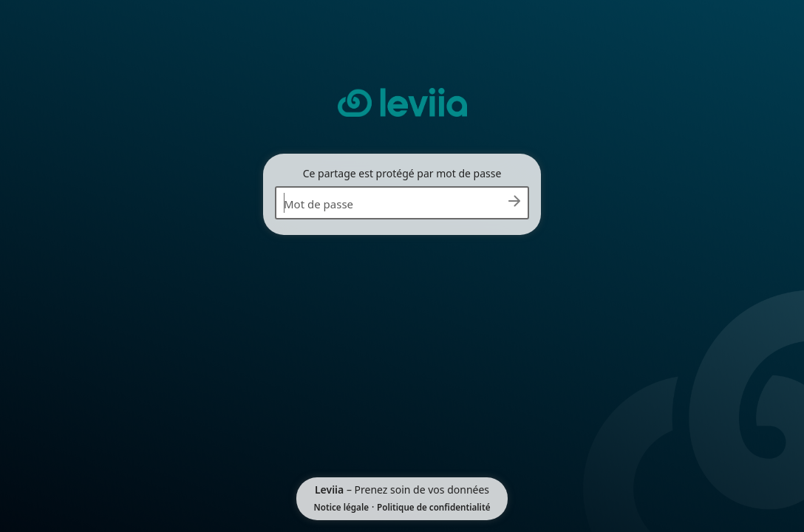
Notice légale (342, 507)
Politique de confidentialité (433, 507)
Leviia (329, 490)
